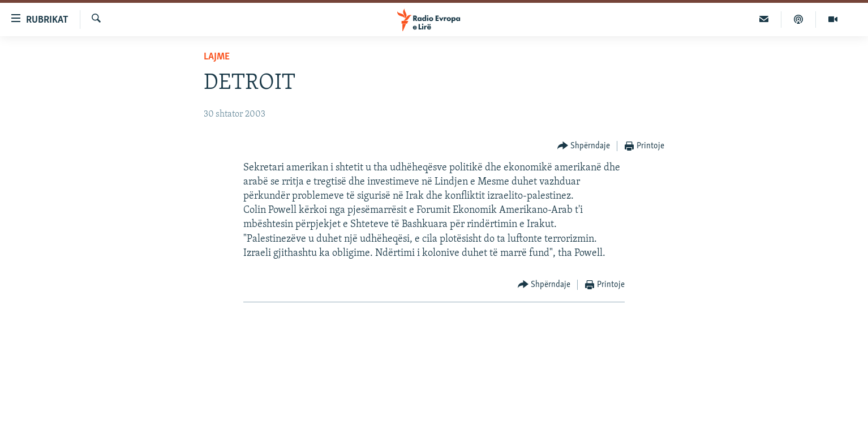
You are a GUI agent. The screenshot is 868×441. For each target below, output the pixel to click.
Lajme (217, 57)
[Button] (584, 146)
